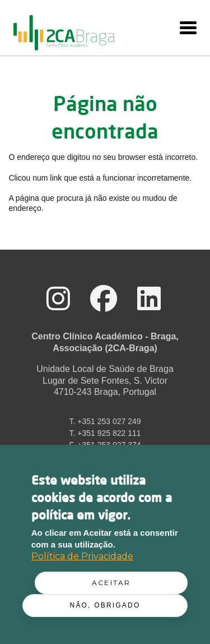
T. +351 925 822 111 (105, 433)
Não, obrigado (105, 608)
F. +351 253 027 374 (105, 445)
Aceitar (111, 585)
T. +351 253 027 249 (105, 421)
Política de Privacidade (82, 558)
